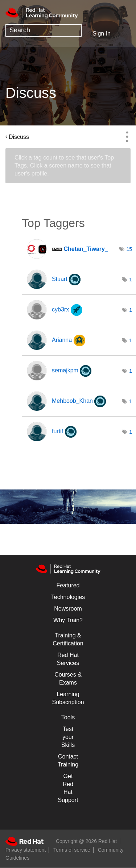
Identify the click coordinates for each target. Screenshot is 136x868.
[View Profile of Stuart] (60, 279)
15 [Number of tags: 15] (129, 249)
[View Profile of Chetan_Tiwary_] (86, 249)
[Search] (44, 30)
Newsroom (68, 609)
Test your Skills (68, 737)
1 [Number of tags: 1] (131, 280)
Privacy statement (26, 850)
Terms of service (72, 850)
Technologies (68, 597)
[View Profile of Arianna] (62, 340)
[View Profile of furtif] (57, 431)
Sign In (102, 34)
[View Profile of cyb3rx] (60, 309)
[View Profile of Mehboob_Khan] (72, 401)
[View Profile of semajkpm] (65, 370)
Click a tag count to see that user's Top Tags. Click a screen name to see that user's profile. (64, 166)
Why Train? (68, 620)
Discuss (19, 137)
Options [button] (127, 137)
